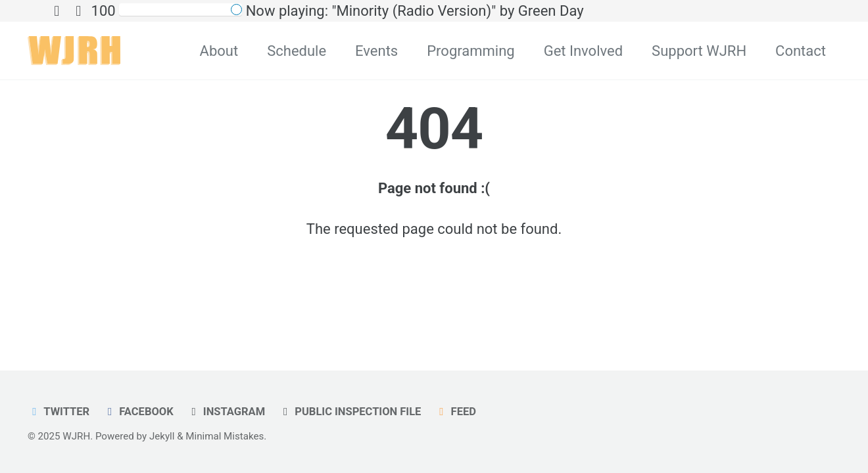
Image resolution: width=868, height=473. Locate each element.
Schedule (297, 51)
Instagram (226, 412)
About (219, 51)
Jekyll (162, 436)
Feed (455, 412)
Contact (801, 51)
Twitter (59, 412)
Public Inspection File (350, 412)
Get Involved (583, 51)
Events (376, 51)
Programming (470, 51)
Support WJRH (699, 51)
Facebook (138, 412)
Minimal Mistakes (225, 436)
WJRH (76, 436)
